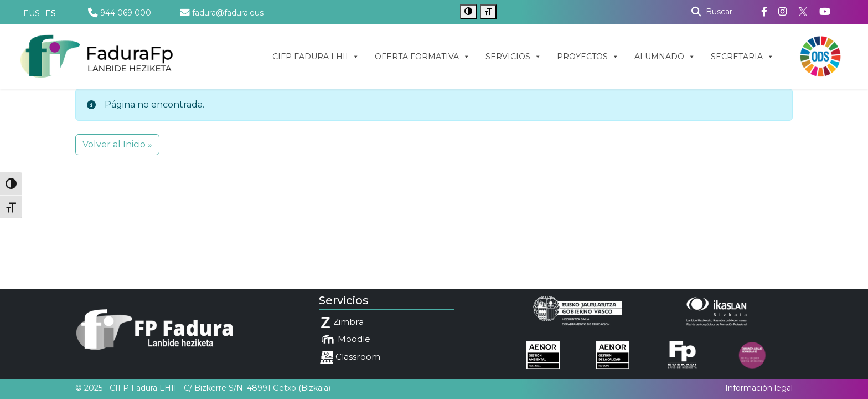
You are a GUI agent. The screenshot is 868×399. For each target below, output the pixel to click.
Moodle (345, 340)
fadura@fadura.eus (222, 13)
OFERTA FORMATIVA (422, 57)
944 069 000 (120, 13)
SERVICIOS (513, 57)
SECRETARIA (742, 57)
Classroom (350, 357)
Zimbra (342, 322)
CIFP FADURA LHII (316, 57)
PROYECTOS (588, 57)
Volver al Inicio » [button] (117, 144)
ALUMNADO (665, 57)
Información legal (759, 388)
